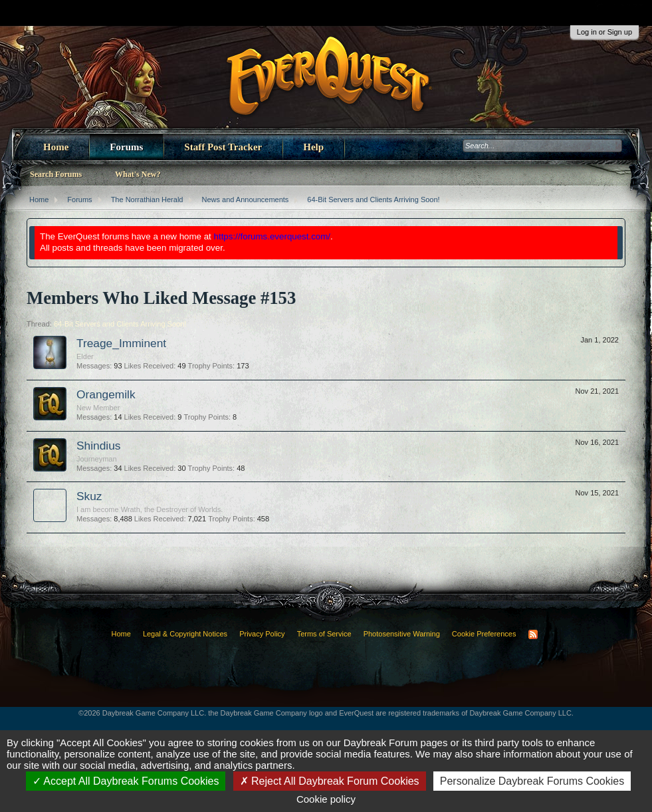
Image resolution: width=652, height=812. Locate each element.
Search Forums (56, 174)
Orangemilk (106, 394)
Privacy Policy (262, 634)
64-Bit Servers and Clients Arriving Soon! (120, 324)
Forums (126, 147)
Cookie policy (326, 799)
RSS (533, 634)
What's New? (138, 174)
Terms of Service (324, 634)
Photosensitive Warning (402, 634)
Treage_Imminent (121, 343)
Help (313, 147)
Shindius (98, 446)
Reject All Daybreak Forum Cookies (330, 781)
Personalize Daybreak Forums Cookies (532, 781)
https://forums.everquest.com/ (272, 236)
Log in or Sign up (604, 32)
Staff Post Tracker (223, 147)
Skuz (89, 496)
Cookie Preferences (484, 634)
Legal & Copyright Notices (185, 634)
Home (56, 147)
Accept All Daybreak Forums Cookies (126, 781)
